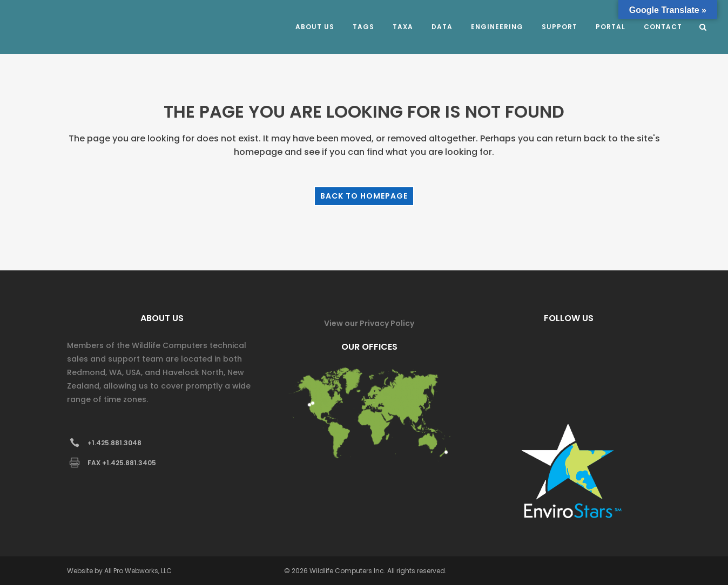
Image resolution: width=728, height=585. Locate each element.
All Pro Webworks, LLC (138, 571)
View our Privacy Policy (369, 323)
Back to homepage (364, 196)
